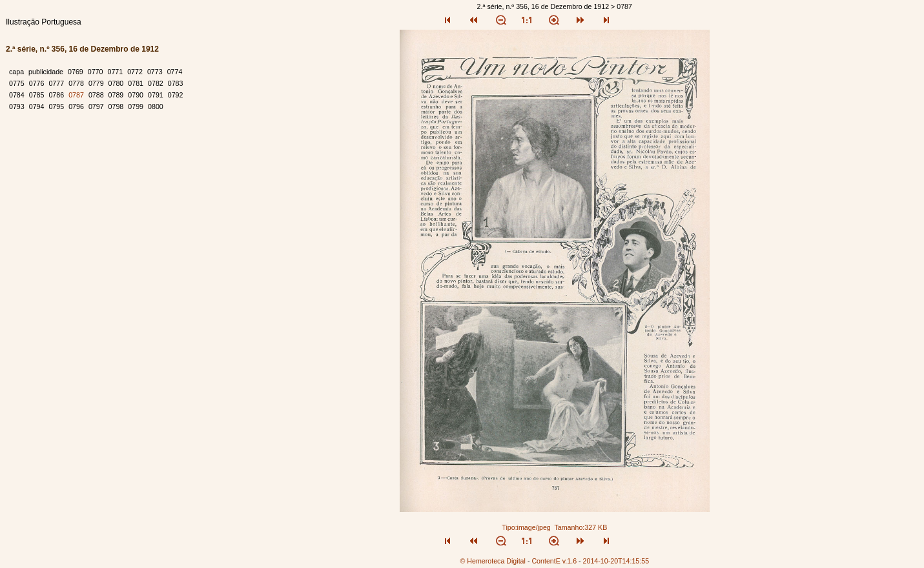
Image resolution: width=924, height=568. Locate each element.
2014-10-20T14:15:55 (616, 561)
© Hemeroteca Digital (492, 561)
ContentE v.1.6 (554, 561)
